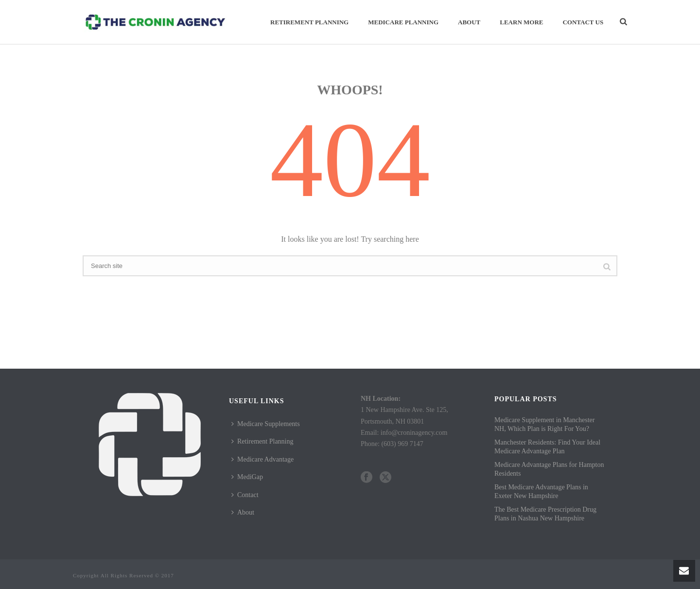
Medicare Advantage (262, 459)
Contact (245, 495)
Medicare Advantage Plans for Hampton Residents (549, 469)
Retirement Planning (309, 22)
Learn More (521, 22)
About (469, 22)
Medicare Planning (403, 22)
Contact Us (583, 22)
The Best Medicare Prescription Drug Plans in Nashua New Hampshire (545, 514)
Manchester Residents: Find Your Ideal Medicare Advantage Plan (547, 447)
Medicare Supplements (266, 424)
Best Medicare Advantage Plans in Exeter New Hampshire (541, 491)
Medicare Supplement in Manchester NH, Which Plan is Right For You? (544, 424)
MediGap (247, 477)
